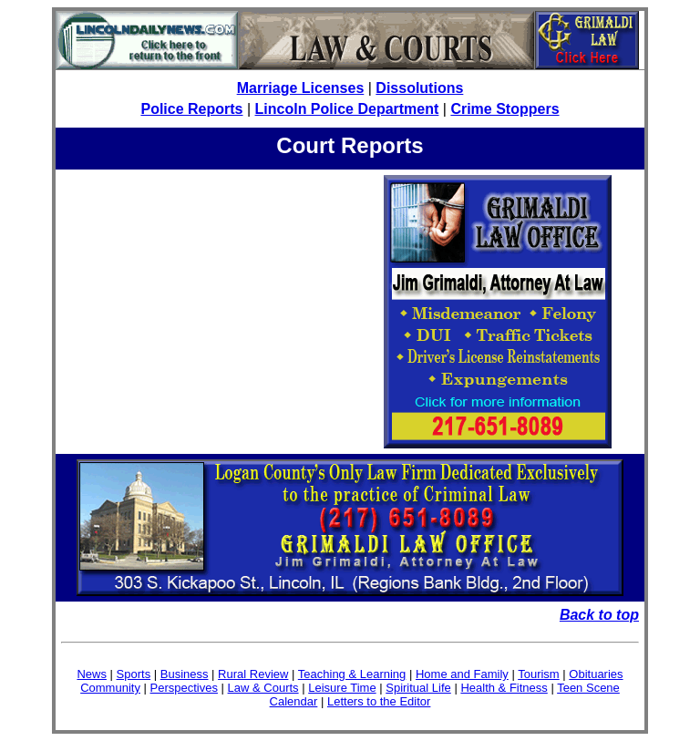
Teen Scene (588, 688)
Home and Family (462, 674)
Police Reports (191, 109)
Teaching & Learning (352, 674)
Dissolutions (419, 88)
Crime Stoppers (504, 109)
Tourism (539, 674)
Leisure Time (342, 688)
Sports (134, 674)
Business (185, 674)
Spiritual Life (418, 688)
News (92, 674)
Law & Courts (263, 688)
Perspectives (184, 688)
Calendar (294, 701)
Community (110, 688)
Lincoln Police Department (347, 109)
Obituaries (596, 674)
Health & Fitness (504, 688)
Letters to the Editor (379, 701)
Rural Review (253, 674)
